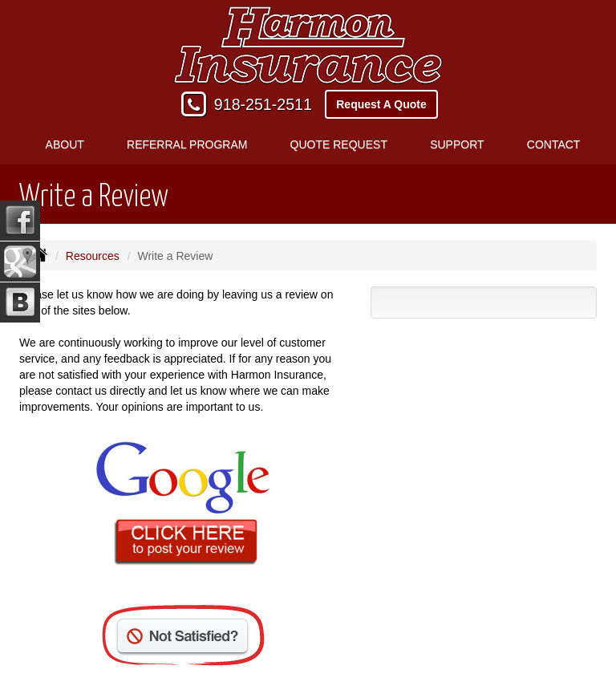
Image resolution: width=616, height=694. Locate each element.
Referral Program (187, 144)
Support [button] (457, 144)
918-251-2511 (263, 104)
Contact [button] (554, 144)
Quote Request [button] (339, 144)
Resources (93, 256)
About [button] (65, 144)
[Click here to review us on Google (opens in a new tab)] (183, 505)
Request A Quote (381, 104)
